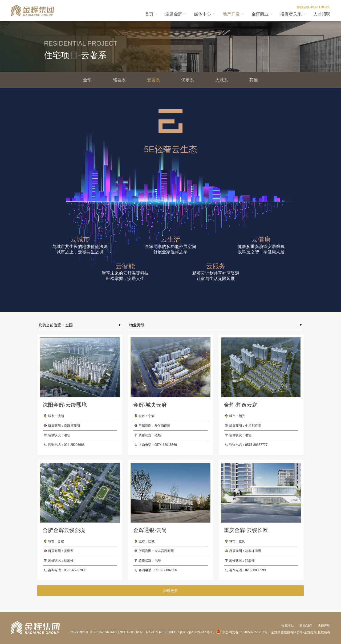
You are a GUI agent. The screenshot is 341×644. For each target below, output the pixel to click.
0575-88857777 (256, 445)
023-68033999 (255, 570)
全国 (69, 325)
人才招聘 (322, 14)
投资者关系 (291, 14)
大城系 (222, 80)
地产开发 (231, 14)
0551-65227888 (75, 570)
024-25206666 (74, 445)
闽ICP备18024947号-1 (196, 632)
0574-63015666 (166, 445)
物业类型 (137, 325)
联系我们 (306, 626)
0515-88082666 (166, 570)
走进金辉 (174, 14)
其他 (254, 80)
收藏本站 (288, 626)
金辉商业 (260, 14)
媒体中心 (202, 14)
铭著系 (119, 80)
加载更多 (170, 591)
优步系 (188, 80)
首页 (149, 14)
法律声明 (324, 626)
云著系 (153, 80)
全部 (87, 80)
